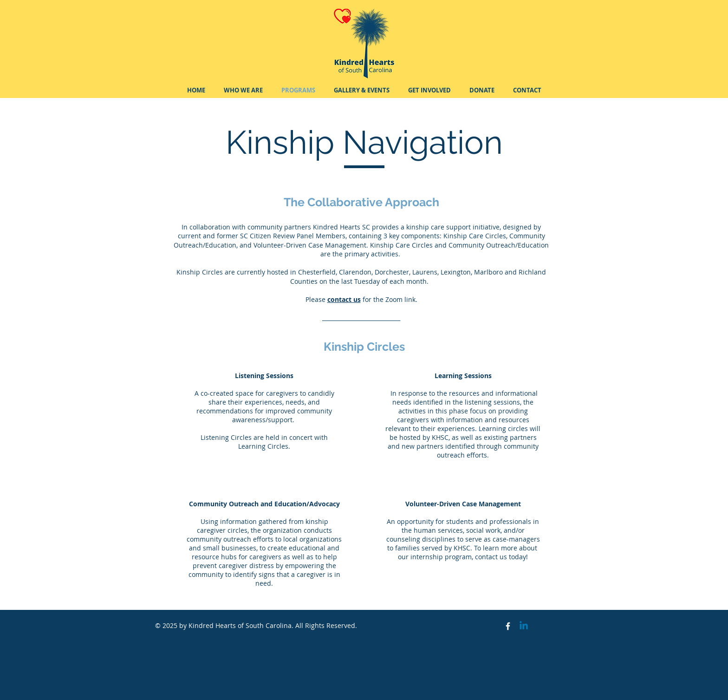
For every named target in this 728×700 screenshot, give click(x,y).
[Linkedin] (524, 626)
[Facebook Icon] (508, 626)
